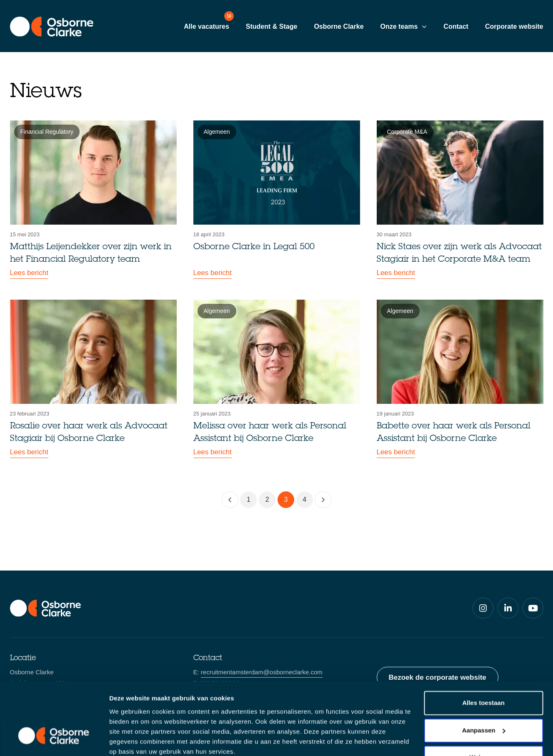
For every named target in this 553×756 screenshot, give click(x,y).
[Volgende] (323, 500)
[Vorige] (230, 500)
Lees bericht (29, 273)
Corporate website (514, 26)
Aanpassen (484, 695)
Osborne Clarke (339, 26)
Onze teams (399, 26)
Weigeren (483, 723)
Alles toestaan (483, 668)
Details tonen (129, 740)
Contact (456, 26)
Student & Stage (272, 26)
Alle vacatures (206, 26)
